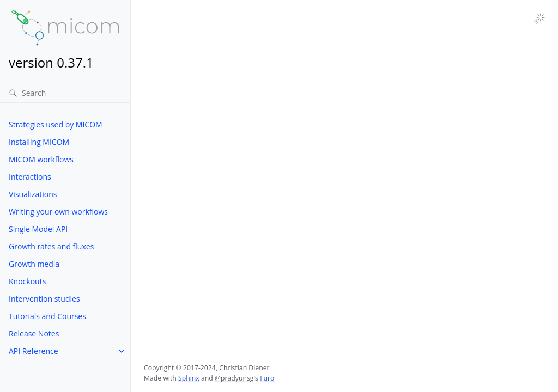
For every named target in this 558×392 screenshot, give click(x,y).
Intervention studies (44, 299)
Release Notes (34, 333)
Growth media (34, 264)
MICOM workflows (41, 159)
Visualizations (33, 194)
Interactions (30, 177)
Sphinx (189, 378)
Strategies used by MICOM (56, 124)
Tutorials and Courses (47, 316)
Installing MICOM (39, 142)
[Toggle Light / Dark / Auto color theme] (539, 19)
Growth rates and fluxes (51, 246)
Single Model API (38, 229)
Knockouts (27, 281)
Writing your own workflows (58, 212)
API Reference (34, 351)
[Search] (65, 93)
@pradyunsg (234, 378)
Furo (267, 378)
